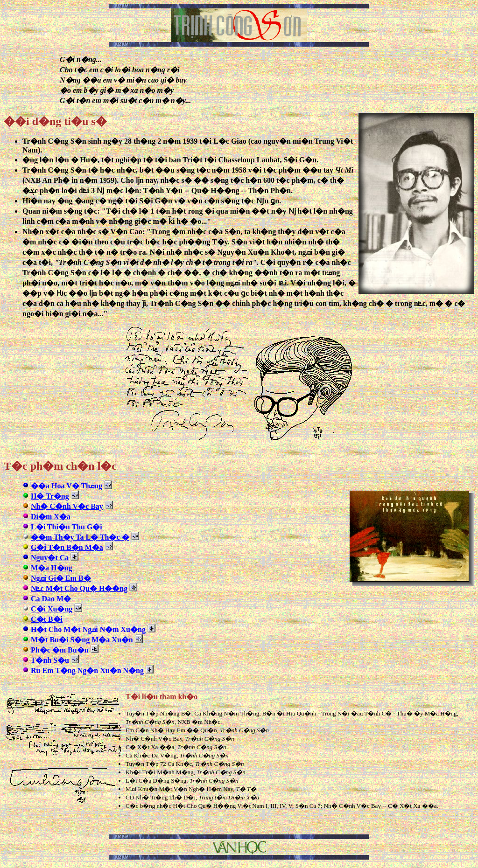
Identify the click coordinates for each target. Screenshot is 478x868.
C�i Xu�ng (52, 609)
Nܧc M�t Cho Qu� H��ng (79, 588)
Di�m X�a (51, 517)
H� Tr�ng (50, 496)
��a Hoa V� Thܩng (67, 486)
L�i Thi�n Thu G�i (67, 527)
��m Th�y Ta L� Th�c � (80, 537)
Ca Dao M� (51, 599)
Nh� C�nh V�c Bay (67, 506)
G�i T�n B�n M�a (67, 547)
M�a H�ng (51, 568)
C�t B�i (47, 619)
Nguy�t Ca (50, 558)
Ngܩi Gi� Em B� (61, 578)
